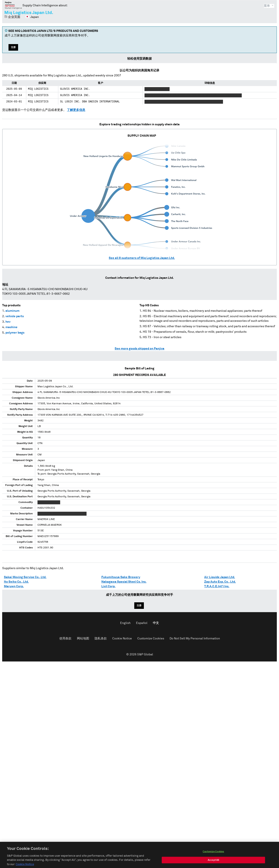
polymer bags (15, 333)
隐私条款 (101, 639)
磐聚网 (13, 5)
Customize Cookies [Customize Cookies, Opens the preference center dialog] (213, 856)
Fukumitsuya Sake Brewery (121, 577)
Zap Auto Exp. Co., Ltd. (220, 582)
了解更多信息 (76, 110)
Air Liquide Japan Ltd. (220, 577)
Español (142, 623)
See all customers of (142, 258)
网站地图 (83, 639)
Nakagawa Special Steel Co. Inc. (124, 582)
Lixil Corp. (108, 586)
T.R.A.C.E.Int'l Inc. (217, 586)
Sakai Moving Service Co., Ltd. (25, 577)
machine (11, 327)
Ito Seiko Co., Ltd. (16, 582)
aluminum (12, 311)
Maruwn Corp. (14, 586)
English (125, 623)
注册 (13, 47)
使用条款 (65, 639)
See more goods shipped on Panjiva (139, 349)
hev (8, 322)
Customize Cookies (151, 639)
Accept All (213, 864)
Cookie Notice (122, 639)
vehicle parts (15, 316)
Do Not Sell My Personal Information (195, 639)
